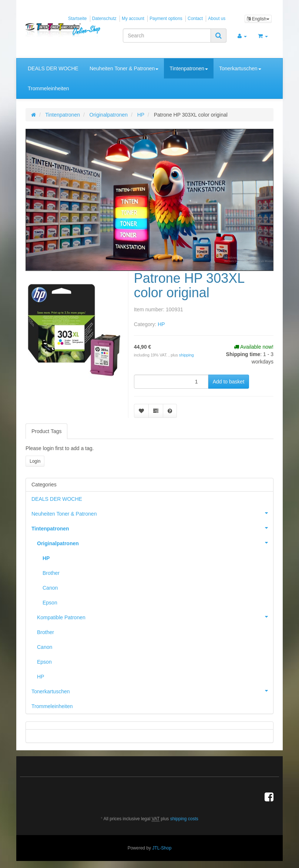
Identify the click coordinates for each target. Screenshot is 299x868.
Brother (51, 573)
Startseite (77, 19)
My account (133, 19)
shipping (187, 355)
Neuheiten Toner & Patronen (124, 68)
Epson (50, 603)
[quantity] (171, 382)
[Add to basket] (229, 382)
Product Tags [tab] (46, 431)
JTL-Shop (162, 848)
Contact (195, 19)
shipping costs (184, 819)
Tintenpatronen (189, 68)
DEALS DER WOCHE (53, 68)
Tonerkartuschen (240, 68)
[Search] (167, 36)
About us (217, 19)
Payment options (166, 19)
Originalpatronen (155, 543)
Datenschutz (104, 19)
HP (161, 324)
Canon (50, 588)
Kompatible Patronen (155, 617)
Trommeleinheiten (48, 88)
